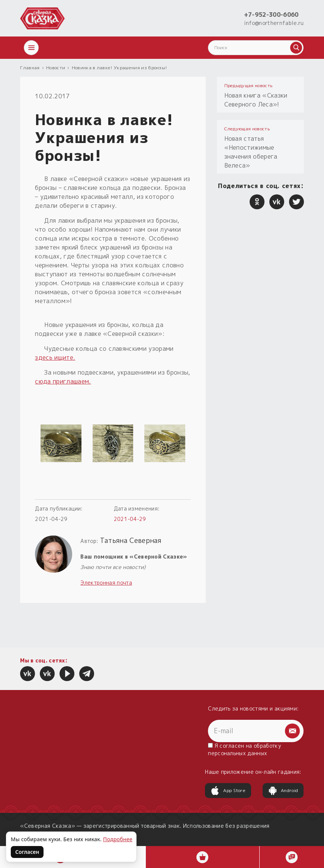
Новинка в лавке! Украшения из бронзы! (120, 68)
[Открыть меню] (31, 48)
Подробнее (118, 839)
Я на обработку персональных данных (245, 749)
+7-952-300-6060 (271, 15)
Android (283, 791)
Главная (30, 68)
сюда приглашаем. (63, 381)
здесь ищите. (55, 357)
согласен (232, 746)
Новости (56, 68)
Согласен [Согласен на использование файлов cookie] (27, 852)
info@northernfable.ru (274, 23)
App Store (228, 791)
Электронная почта (106, 583)
